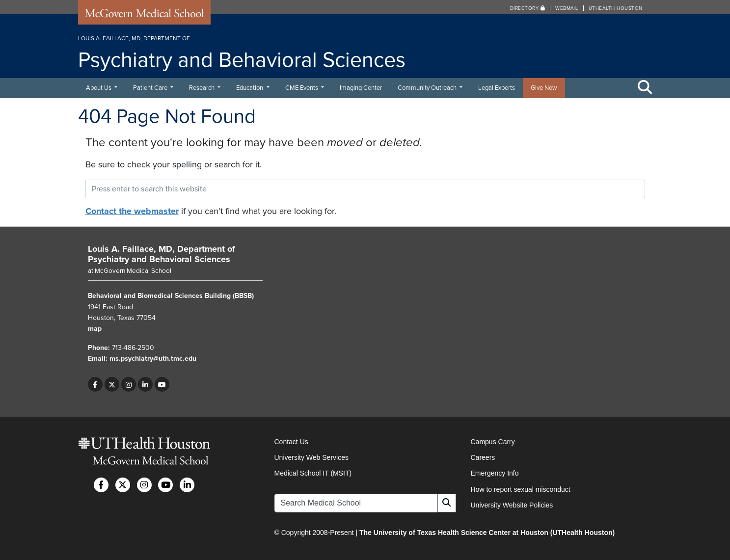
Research (203, 88)
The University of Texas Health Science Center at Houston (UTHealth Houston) (487, 533)
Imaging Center (361, 88)
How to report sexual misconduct (521, 489)
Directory (528, 8)
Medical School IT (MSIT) (313, 473)
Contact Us (291, 442)
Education (250, 88)
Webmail (567, 8)
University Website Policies (512, 505)
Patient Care (151, 88)
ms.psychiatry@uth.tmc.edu (153, 359)
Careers (483, 457)
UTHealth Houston (616, 8)
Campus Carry (493, 442)
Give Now (544, 88)
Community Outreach (428, 88)
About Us (99, 88)
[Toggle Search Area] (645, 88)
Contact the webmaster (132, 211)
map (95, 329)
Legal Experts (497, 88)
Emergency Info (495, 473)
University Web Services (311, 457)
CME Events (302, 88)
